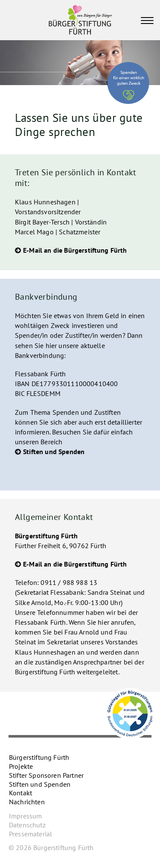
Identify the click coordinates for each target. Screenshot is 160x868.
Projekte (21, 766)
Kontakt (20, 793)
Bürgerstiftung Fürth (39, 757)
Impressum (25, 816)
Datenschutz (27, 825)
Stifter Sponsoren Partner (46, 775)
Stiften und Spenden (54, 452)
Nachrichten (27, 802)
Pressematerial (31, 834)
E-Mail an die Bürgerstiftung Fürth (75, 250)
